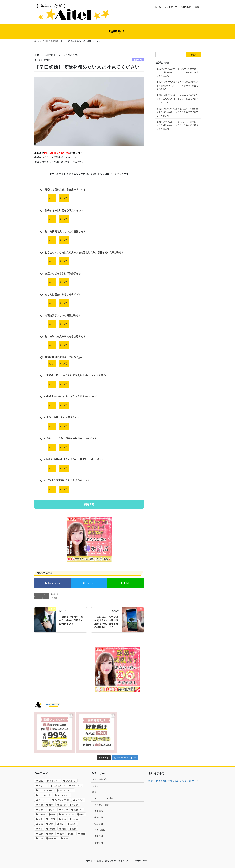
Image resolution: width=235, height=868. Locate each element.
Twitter (90, 583)
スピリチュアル (66, 790)
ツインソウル (63, 795)
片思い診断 (100, 830)
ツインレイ (44, 800)
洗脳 (51, 824)
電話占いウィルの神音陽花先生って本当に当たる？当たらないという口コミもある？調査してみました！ (177, 72)
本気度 (75, 819)
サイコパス (77, 786)
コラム (95, 786)
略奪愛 (52, 829)
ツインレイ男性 (62, 800)
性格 (82, 814)
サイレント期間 (46, 790)
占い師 (65, 810)
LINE (127, 583)
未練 (64, 819)
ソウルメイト (45, 795)
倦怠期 (75, 805)
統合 (41, 834)
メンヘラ (80, 800)
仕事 (51, 805)
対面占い (78, 810)
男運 (41, 829)
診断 (51, 834)
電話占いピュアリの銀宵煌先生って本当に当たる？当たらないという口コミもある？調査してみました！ (177, 112)
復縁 (55, 598)
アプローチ (71, 781)
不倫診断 (99, 811)
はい (52, 198)
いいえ (64, 198)
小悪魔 (42, 814)
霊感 (66, 838)
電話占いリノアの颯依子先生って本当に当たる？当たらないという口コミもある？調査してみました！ (177, 85)
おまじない (54, 781)
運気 (72, 834)
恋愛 (41, 819)
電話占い (53, 838)
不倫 (41, 805)
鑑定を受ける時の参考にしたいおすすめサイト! (174, 781)
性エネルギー (68, 814)
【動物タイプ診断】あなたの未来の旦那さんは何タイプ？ (71, 620)
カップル (43, 786)
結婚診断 (99, 843)
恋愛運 (52, 819)
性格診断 (99, 824)
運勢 (62, 834)
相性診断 (99, 836)
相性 (64, 829)
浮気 (62, 824)
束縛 (41, 824)
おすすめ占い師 (100, 779)
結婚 (74, 829)
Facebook (54, 583)
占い (53, 810)
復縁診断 (138, 60)
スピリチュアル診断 (104, 798)
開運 (83, 834)
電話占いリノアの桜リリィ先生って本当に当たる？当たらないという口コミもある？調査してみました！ (177, 99)
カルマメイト (59, 786)
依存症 (63, 805)
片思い (73, 824)
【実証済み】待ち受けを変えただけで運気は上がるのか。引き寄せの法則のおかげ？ (106, 622)
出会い (42, 810)
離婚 (41, 838)
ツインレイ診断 (102, 805)
